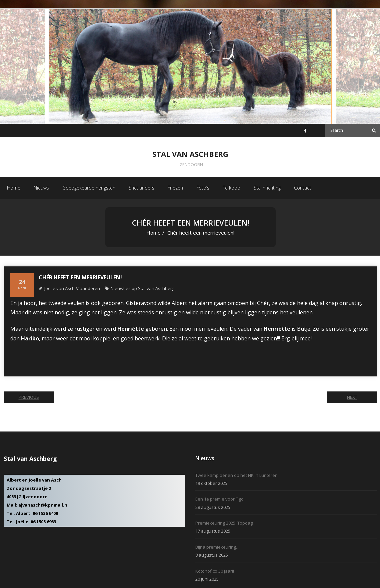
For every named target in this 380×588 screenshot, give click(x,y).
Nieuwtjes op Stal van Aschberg (142, 288)
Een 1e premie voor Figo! (220, 499)
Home (153, 233)
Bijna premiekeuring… (217, 547)
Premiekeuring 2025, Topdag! (224, 523)
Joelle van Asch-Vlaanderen (72, 288)
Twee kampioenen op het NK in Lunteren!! (237, 475)
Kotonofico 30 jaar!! (215, 571)
